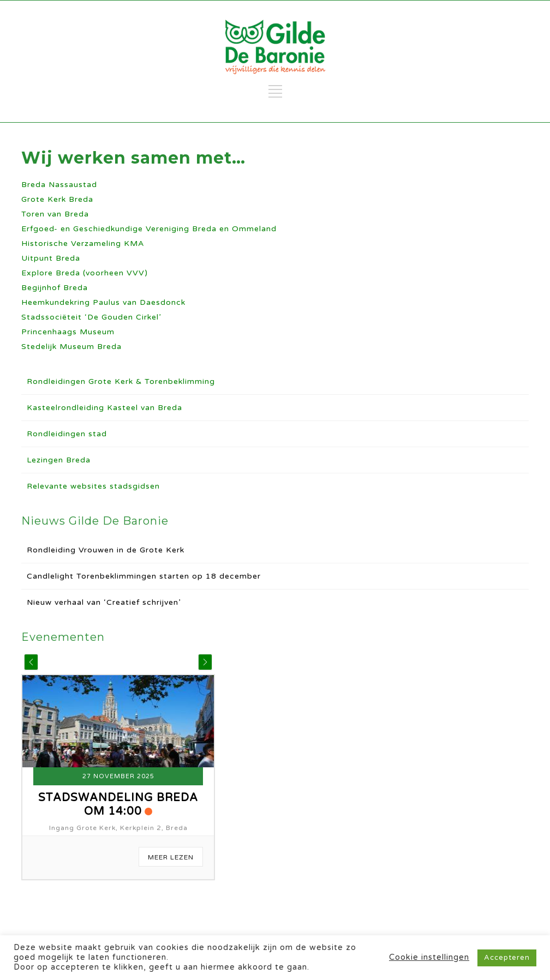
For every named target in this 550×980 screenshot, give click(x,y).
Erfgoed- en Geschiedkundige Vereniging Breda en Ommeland (149, 229)
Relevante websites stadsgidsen (93, 486)
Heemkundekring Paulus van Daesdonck (103, 302)
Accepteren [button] (507, 958)
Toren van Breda (55, 214)
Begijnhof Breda (55, 288)
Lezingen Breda (59, 460)
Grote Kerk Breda (57, 199)
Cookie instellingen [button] (429, 957)
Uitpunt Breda (51, 258)
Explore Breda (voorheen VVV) (85, 273)
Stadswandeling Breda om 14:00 (118, 805)
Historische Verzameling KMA (83, 244)
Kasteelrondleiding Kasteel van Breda (104, 408)
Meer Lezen (171, 857)
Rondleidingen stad (67, 434)
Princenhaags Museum (68, 332)
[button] (31, 662)
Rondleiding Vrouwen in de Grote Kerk (106, 550)
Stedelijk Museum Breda (71, 347)
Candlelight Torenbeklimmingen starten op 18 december (144, 576)
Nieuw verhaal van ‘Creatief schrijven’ (104, 602)
